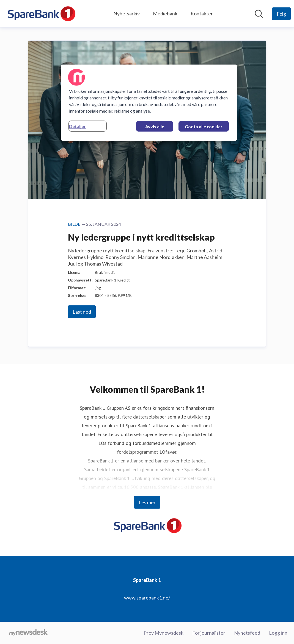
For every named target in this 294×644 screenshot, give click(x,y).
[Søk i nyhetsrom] (259, 14)
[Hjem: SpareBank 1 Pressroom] (41, 14)
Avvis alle (155, 126)
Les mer (147, 502)
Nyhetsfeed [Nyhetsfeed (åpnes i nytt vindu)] (247, 633)
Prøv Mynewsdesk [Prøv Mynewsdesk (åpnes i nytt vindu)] (164, 633)
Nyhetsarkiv (127, 13)
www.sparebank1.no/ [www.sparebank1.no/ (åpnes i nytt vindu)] (147, 598)
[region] (149, 103)
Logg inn (278, 633)
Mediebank (165, 13)
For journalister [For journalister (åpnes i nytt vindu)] (209, 633)
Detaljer (77, 126)
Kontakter (202, 13)
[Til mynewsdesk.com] (28, 633)
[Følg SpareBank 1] (281, 14)
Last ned (82, 312)
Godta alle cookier (204, 126)
